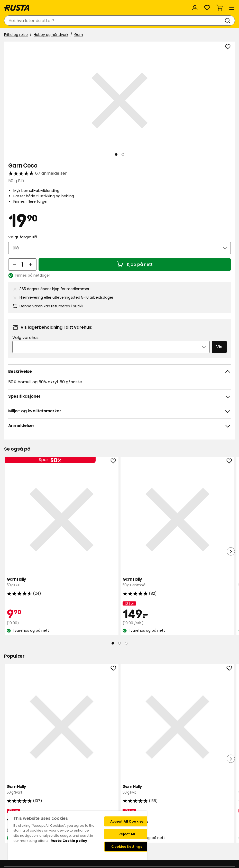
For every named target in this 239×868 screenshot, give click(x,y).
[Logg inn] (195, 8)
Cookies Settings (127, 847)
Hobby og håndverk (51, 35)
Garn (79, 35)
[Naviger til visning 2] (123, 154)
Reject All (127, 834)
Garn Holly (42, 543)
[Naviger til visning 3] (126, 604)
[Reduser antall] (14, 265)
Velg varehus (25, 338)
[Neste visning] (227, 101)
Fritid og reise (16, 35)
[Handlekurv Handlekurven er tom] (219, 8)
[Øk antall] (30, 265)
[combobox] (114, 21)
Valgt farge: (23, 237)
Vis (219, 347)
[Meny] (232, 8)
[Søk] (228, 21)
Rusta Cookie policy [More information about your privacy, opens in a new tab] (69, 841)
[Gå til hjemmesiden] (17, 8)
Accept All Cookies (127, 821)
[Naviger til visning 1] (116, 154)
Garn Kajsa (195, 543)
